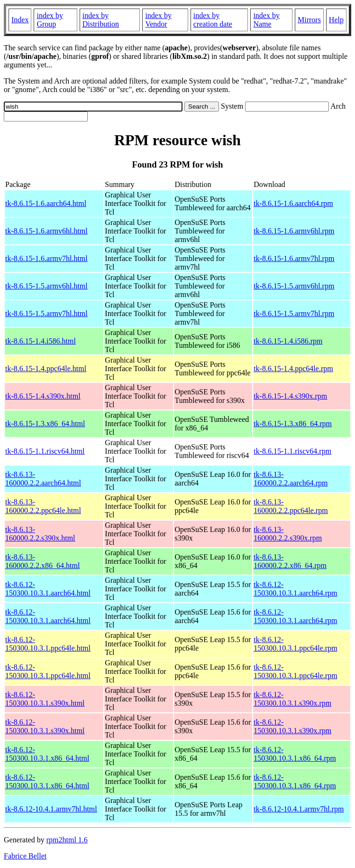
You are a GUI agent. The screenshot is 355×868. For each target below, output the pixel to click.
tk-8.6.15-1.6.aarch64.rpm (293, 203)
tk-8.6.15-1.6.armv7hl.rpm (294, 258)
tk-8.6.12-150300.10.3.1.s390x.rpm (292, 699)
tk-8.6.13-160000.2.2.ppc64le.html (43, 506)
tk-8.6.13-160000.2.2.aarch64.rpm (291, 479)
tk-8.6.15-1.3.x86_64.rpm (293, 424)
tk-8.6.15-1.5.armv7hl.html (46, 313)
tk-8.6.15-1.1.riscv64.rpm (292, 451)
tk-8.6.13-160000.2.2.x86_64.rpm (290, 561)
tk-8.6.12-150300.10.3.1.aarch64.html (48, 589)
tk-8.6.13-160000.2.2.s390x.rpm (288, 534)
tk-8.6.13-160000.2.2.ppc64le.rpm (291, 506)
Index (20, 20)
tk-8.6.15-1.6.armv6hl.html (46, 231)
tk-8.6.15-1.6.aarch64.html (46, 203)
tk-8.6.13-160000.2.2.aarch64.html (43, 479)
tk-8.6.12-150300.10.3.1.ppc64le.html (48, 644)
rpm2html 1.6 (67, 840)
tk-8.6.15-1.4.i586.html (41, 341)
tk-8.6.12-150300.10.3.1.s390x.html (45, 699)
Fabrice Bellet (25, 856)
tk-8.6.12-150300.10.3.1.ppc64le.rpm (295, 644)
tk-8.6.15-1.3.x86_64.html (45, 424)
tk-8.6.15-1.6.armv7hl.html (46, 258)
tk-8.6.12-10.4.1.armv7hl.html (51, 809)
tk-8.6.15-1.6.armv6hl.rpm (294, 231)
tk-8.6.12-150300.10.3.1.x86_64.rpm (295, 754)
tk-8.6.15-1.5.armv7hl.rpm (294, 313)
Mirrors (309, 20)
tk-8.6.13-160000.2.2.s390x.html (40, 534)
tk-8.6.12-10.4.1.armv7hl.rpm (299, 809)
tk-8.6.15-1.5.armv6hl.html (46, 286)
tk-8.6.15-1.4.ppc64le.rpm (293, 369)
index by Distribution (101, 20)
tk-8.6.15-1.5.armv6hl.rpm (294, 286)
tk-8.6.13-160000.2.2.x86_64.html (42, 561)
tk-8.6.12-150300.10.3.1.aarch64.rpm (295, 589)
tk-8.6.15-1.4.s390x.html (43, 396)
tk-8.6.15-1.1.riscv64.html (45, 451)
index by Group (50, 20)
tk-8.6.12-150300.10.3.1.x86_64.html (47, 754)
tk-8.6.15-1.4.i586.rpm (288, 341)
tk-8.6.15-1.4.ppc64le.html (46, 369)
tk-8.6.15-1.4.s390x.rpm (290, 396)
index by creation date (213, 20)
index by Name (266, 20)
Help (336, 20)
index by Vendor (158, 20)
